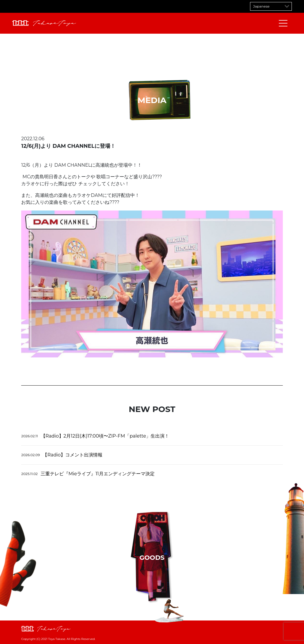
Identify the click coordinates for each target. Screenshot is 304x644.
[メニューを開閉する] (283, 23)
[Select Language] (271, 6)
